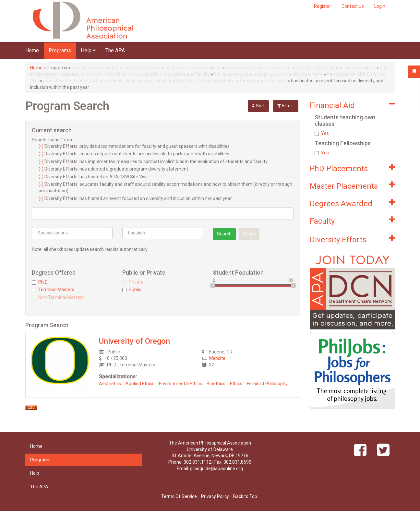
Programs (60, 50)
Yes (322, 133)
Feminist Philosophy (267, 384)
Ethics (236, 384)
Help (88, 50)
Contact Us (353, 6)
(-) (42, 146)
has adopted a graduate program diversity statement (268, 74)
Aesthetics (110, 384)
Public (132, 290)
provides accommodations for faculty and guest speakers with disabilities (146, 68)
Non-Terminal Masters (58, 297)
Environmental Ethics (180, 384)
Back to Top (245, 496)
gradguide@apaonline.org (216, 469)
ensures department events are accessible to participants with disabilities (301, 68)
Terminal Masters (53, 290)
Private (133, 282)
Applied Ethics (140, 384)
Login (380, 6)
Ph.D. (40, 282)
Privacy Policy (215, 496)
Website (217, 358)
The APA (115, 50)
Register (323, 6)
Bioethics (216, 384)
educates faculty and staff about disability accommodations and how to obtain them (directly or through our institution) (165, 81)
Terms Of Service (179, 496)
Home (32, 50)
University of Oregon (134, 341)
